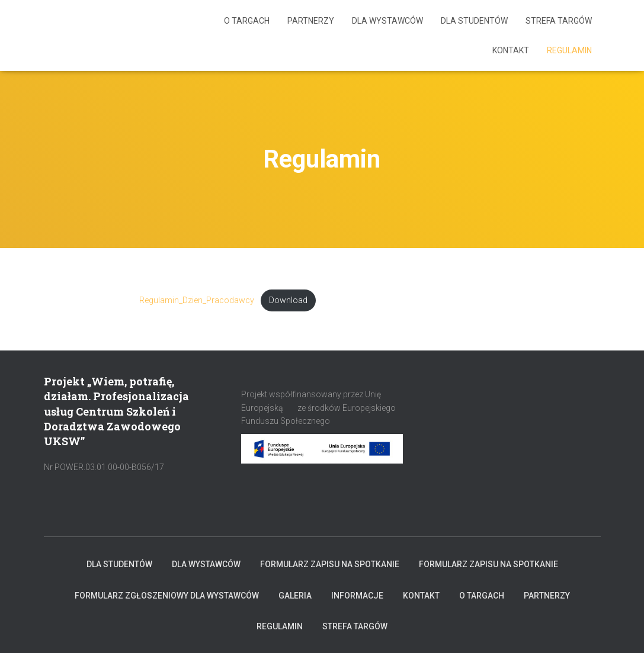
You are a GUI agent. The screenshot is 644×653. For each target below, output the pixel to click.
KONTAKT (511, 50)
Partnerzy (311, 21)
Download (288, 300)
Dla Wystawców (387, 21)
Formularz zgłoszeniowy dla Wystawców (167, 596)
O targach (247, 21)
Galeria (295, 596)
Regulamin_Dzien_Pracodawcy (197, 300)
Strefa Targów (559, 21)
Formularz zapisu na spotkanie (330, 564)
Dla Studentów (474, 21)
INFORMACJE (357, 596)
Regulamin (569, 50)
